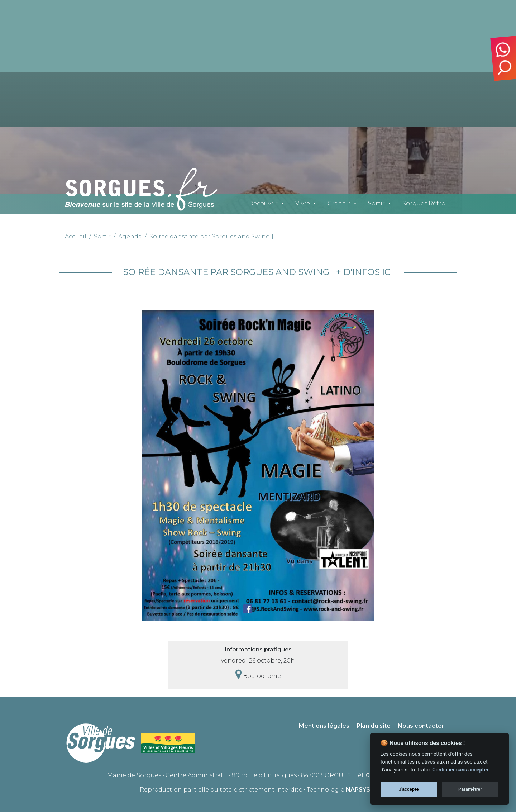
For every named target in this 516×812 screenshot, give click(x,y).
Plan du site (374, 726)
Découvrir (263, 203)
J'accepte (409, 789)
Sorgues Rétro (424, 203)
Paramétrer (470, 789)
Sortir (376, 203)
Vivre (303, 203)
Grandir (339, 203)
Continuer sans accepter (460, 770)
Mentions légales (324, 726)
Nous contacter (421, 726)
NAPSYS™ (361, 790)
